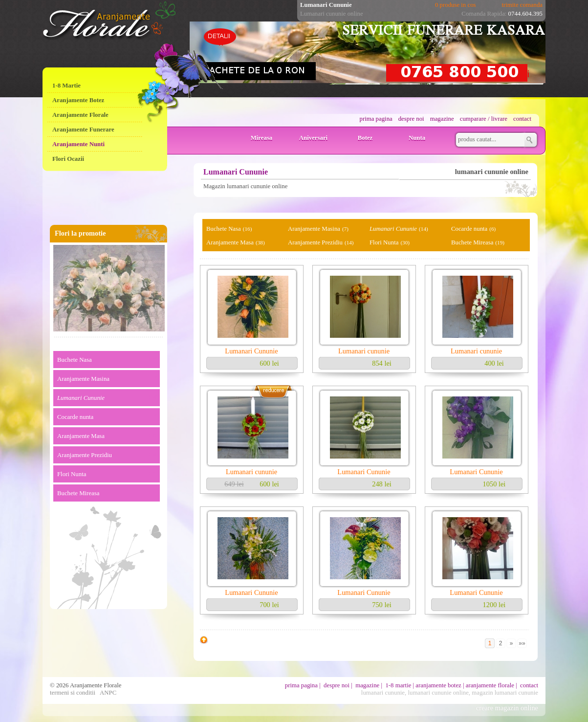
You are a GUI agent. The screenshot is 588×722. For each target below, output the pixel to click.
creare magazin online (507, 708)
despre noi (411, 119)
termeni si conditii (73, 693)
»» (522, 643)
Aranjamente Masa (81, 436)
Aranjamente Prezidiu (85, 455)
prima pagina (376, 119)
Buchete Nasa (75, 360)
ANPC (108, 693)
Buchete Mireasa (78, 493)
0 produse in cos (456, 5)
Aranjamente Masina (83, 379)
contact (522, 119)
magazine (442, 119)
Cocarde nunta (75, 417)
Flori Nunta (72, 474)
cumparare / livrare (484, 119)
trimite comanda (522, 5)
